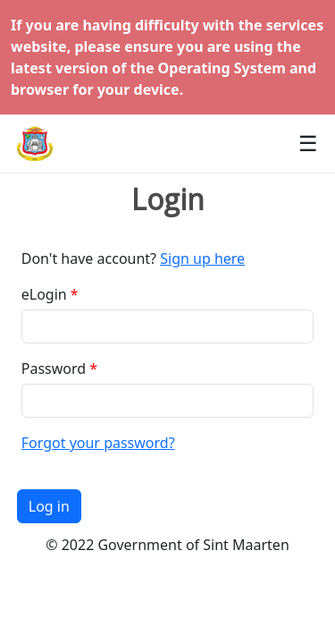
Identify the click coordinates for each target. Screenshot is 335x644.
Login (168, 199)
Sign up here (202, 258)
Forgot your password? (98, 443)
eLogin (44, 294)
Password (54, 369)
